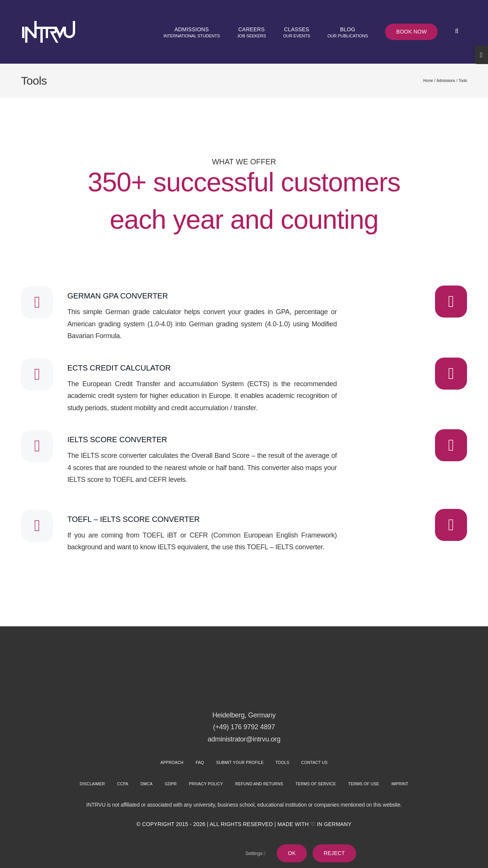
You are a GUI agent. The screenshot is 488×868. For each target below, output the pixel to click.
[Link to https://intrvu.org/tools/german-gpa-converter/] (451, 302)
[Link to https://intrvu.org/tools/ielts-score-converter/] (451, 445)
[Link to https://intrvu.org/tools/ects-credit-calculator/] (451, 374)
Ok (292, 853)
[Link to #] (37, 302)
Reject (334, 853)
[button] (457, 32)
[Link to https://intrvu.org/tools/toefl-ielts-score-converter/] (451, 525)
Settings (256, 853)
